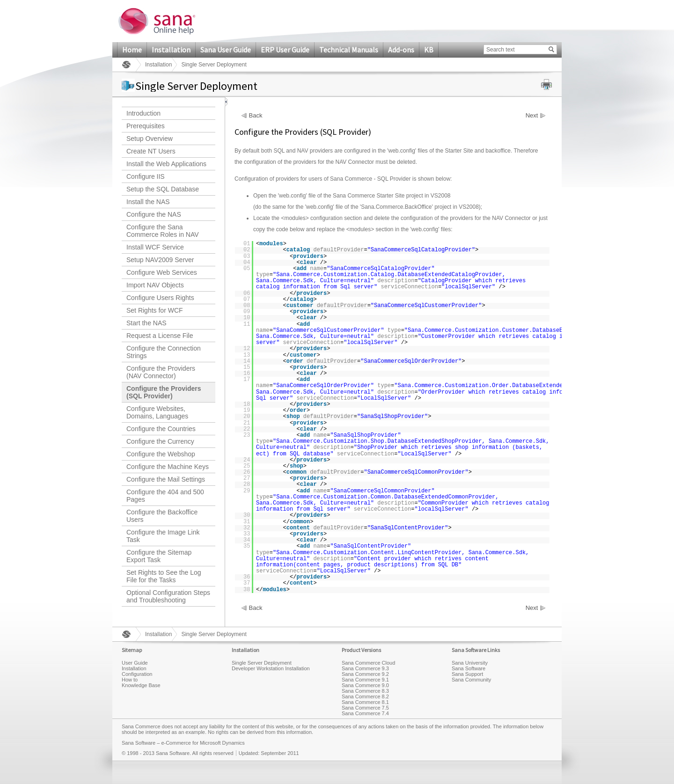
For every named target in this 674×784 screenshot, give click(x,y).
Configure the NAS (154, 214)
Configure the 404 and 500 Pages (165, 496)
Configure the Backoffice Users (162, 516)
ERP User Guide (285, 50)
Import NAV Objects (155, 285)
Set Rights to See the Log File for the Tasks (164, 576)
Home (132, 50)
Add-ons (401, 50)
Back (256, 116)
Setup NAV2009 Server (160, 260)
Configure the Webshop (161, 454)
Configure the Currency (160, 441)
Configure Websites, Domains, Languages (157, 412)
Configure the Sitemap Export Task (159, 556)
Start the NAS (147, 323)
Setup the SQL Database (163, 189)
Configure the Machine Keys (168, 467)
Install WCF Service (155, 247)
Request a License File (160, 336)
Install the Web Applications (166, 164)
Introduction (143, 113)
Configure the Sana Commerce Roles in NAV (163, 231)
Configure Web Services (162, 272)
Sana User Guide (226, 50)
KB (429, 50)
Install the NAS (148, 202)
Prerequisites (146, 126)
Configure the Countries (161, 429)
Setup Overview (150, 139)
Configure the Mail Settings (166, 479)
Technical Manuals (349, 50)
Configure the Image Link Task (163, 536)
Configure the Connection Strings (164, 352)
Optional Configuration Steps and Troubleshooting (168, 596)
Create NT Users (151, 151)
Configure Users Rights (160, 298)
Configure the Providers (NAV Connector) (161, 372)
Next (532, 116)
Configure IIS (146, 176)
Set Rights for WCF (155, 310)
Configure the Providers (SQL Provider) (164, 392)
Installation (171, 50)
